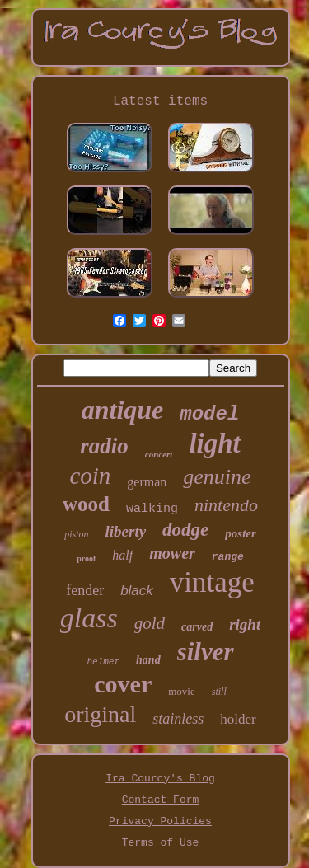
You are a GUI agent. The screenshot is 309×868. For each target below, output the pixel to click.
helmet (103, 662)
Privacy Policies (160, 821)
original (100, 714)
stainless (178, 719)
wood (86, 504)
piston (76, 534)
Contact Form (161, 800)
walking (152, 509)
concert (159, 454)
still (219, 692)
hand (148, 660)
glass (89, 618)
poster (241, 533)
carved (197, 627)
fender (85, 590)
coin (90, 476)
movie (182, 691)
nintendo (226, 505)
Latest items (160, 101)
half (122, 555)
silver (206, 652)
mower (172, 553)
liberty (126, 531)
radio (104, 446)
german (147, 482)
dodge (185, 530)
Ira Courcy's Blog (160, 779)
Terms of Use (161, 843)
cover (123, 684)
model (209, 414)
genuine (217, 477)
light (214, 443)
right (245, 624)
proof (86, 558)
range (228, 557)
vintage (212, 582)
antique (123, 410)
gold (150, 623)
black (137, 591)
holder (238, 719)
